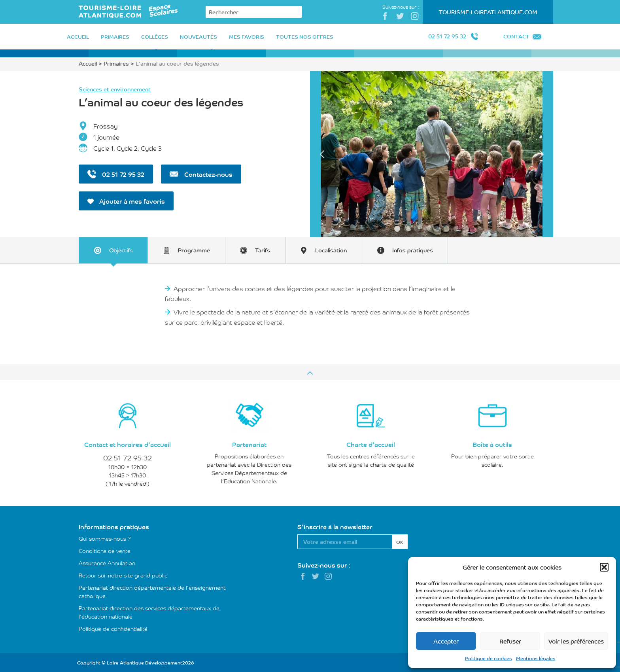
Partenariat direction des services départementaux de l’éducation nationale (149, 612)
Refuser (510, 641)
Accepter (446, 641)
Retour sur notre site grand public (123, 575)
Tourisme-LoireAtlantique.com (488, 12)
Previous (322, 154)
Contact (516, 36)
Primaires (116, 63)
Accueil (88, 63)
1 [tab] (397, 229)
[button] (604, 567)
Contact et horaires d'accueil (128, 444)
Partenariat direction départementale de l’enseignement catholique (152, 591)
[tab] (114, 250)
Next (541, 154)
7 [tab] (456, 229)
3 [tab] (417, 229)
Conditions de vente (105, 550)
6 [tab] (447, 229)
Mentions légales (536, 658)
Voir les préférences (576, 641)
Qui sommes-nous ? (105, 538)
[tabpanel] (432, 154)
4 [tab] (427, 229)
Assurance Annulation (107, 562)
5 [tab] (437, 229)
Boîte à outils (492, 444)
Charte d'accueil (371, 444)
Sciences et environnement (115, 89)
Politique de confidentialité (113, 628)
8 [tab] (466, 229)
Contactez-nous (201, 174)
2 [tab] (407, 229)
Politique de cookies (489, 658)
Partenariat (249, 444)
